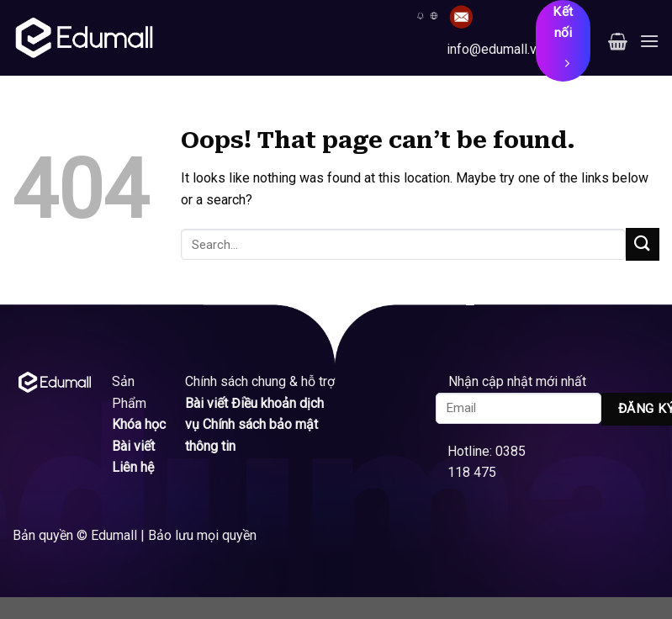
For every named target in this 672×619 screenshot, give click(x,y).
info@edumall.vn (495, 49)
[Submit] (643, 244)
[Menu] (649, 41)
